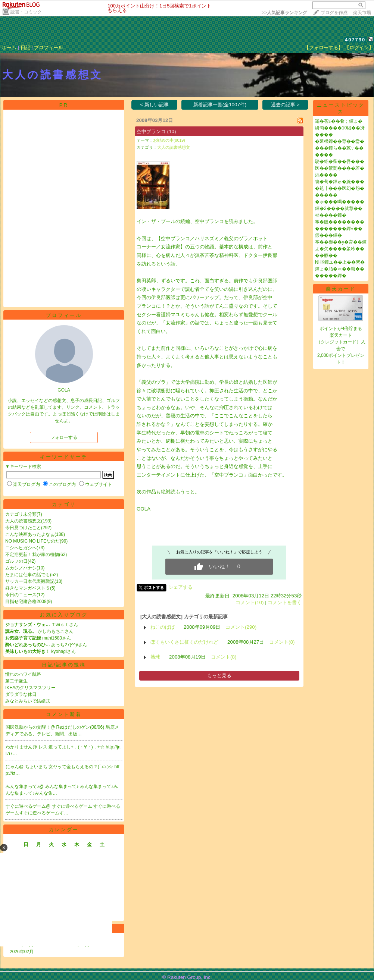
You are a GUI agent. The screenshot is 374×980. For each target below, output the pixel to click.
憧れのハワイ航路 (23, 674)
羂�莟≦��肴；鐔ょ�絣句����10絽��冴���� (340, 128)
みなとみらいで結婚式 (28, 701)
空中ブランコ (151, 131)
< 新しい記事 (155, 105)
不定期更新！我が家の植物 (32, 555)
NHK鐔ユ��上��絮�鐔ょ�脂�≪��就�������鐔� (340, 269)
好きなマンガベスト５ (28, 588)
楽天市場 (362, 13)
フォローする (64, 437)
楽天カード (341, 289)
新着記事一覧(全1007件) (220, 105)
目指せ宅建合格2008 (26, 601)
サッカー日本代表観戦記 (30, 581)
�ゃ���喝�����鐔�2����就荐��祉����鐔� (340, 208)
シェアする (180, 587)
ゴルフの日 (16, 561)
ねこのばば (163, 627)
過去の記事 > (285, 105)
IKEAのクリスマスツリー (30, 688)
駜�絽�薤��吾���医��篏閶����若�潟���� (340, 168)
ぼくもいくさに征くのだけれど (184, 642)
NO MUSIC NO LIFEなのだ (32, 541)
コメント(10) (250, 602)
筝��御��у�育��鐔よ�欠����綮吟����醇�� (341, 249)
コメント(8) (282, 642)
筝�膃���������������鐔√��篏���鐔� (340, 229)
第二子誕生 (16, 681)
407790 (355, 40)
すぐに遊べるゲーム (73, 806)
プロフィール (49, 48)
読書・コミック (26, 12)
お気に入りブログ (64, 615)
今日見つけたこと (23, 528)
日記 (25, 48)
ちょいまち (37, 767)
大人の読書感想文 (23, 521)
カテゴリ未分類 (21, 514)
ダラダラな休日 (21, 694)
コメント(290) (241, 627)
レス (43, 747)
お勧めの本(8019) (169, 140)
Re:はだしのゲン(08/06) (81, 727)
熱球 (155, 657)
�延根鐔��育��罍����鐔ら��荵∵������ (340, 148)
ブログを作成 (334, 13)
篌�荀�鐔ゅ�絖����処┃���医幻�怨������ (340, 188)
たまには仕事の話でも (28, 575)
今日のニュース (21, 595)
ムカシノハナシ (21, 568)
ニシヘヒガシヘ (21, 548)
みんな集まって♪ (63, 786)
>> (284, 13)
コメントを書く (285, 602)
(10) (172, 131)
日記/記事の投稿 (64, 665)
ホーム (9, 48)
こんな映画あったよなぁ (30, 534)
